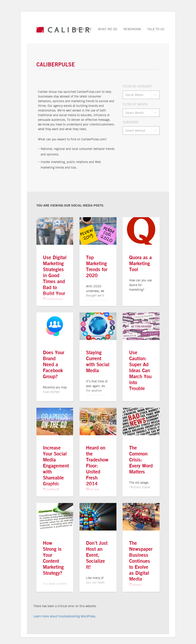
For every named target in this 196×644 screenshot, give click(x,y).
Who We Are (82, 29)
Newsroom (132, 29)
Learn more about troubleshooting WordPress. (65, 616)
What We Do (108, 29)
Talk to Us (156, 29)
